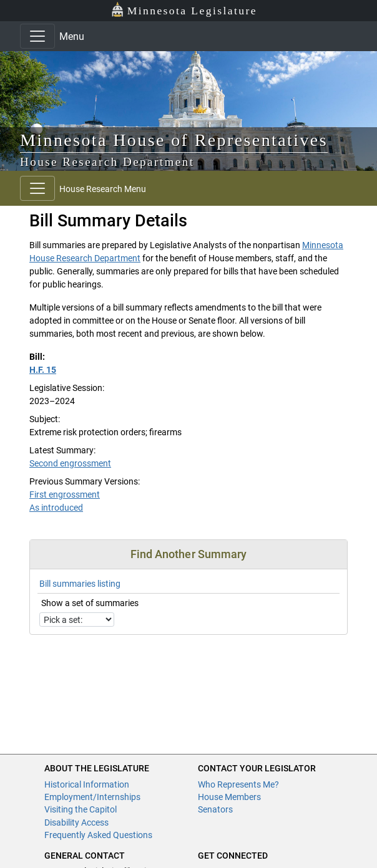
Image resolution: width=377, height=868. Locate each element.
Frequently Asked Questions (98, 835)
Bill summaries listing (80, 584)
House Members (229, 797)
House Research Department (107, 162)
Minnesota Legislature (184, 10)
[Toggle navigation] (37, 36)
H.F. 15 (43, 370)
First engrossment (65, 494)
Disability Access (76, 822)
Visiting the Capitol (81, 809)
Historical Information (87, 784)
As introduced (56, 508)
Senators (215, 809)
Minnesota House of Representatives (174, 140)
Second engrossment (70, 463)
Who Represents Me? (238, 784)
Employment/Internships (92, 797)
